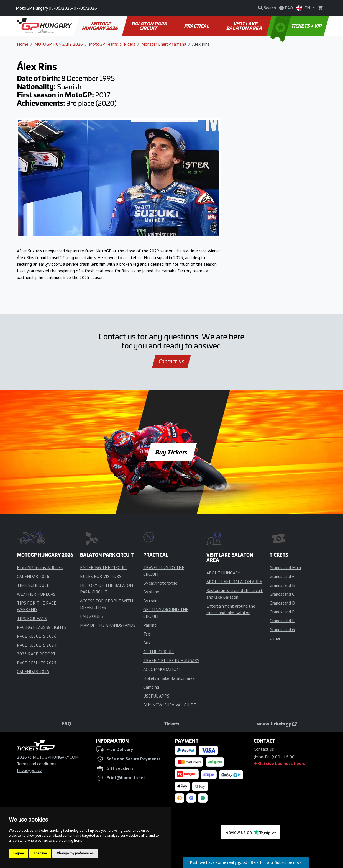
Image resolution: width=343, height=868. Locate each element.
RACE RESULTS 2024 (37, 645)
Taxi (147, 634)
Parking (150, 625)
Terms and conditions (37, 764)
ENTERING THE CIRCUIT (104, 567)
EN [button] (304, 8)
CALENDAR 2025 (33, 671)
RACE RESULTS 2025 (37, 663)
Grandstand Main (285, 567)
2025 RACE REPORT (36, 654)
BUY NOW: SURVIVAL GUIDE (170, 705)
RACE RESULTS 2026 (37, 636)
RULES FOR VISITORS (101, 576)
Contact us (171, 361)
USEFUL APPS (156, 696)
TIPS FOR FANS (32, 618)
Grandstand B (282, 585)
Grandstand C (282, 594)
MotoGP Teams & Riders (112, 44)
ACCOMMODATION (161, 669)
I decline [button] (40, 853)
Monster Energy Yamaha (164, 44)
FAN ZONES (91, 616)
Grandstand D (282, 603)
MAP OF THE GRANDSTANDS (108, 625)
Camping (151, 687)
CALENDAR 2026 (33, 576)
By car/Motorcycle (160, 583)
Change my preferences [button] (75, 853)
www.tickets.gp (277, 724)
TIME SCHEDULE (33, 585)
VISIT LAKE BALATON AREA (245, 26)
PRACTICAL (197, 26)
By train (150, 601)
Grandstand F (282, 621)
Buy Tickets (171, 452)
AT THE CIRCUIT (159, 652)
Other (275, 638)
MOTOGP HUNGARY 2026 (100, 26)
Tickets (172, 724)
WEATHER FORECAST (38, 594)
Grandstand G (282, 629)
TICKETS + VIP (297, 26)
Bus (147, 643)
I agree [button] (19, 853)
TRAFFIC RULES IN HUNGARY (171, 660)
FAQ (66, 724)
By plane (151, 592)
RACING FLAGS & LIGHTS (41, 627)
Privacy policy (29, 770)
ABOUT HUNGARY (223, 573)
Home (23, 44)
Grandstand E (282, 612)
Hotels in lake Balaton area (169, 678)
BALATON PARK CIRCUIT (149, 26)
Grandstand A (282, 576)
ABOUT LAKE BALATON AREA (234, 582)
